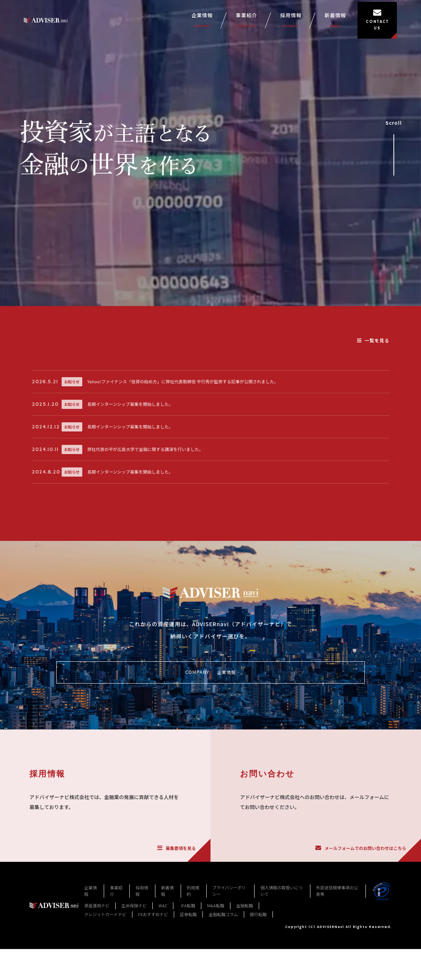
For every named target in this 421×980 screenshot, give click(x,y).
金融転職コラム (223, 975)
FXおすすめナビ (153, 975)
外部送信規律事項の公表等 (337, 952)
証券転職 (188, 975)
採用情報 (307, 24)
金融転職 (245, 967)
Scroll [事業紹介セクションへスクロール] (394, 145)
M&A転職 (216, 967)
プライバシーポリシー (229, 952)
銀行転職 (258, 975)
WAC (163, 967)
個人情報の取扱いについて (281, 952)
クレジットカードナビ (105, 975)
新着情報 (351, 24)
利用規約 (193, 952)
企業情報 (218, 24)
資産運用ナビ (97, 967)
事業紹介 (262, 24)
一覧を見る (373, 340)
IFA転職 (188, 967)
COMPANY (210, 728)
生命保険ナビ (134, 967)
